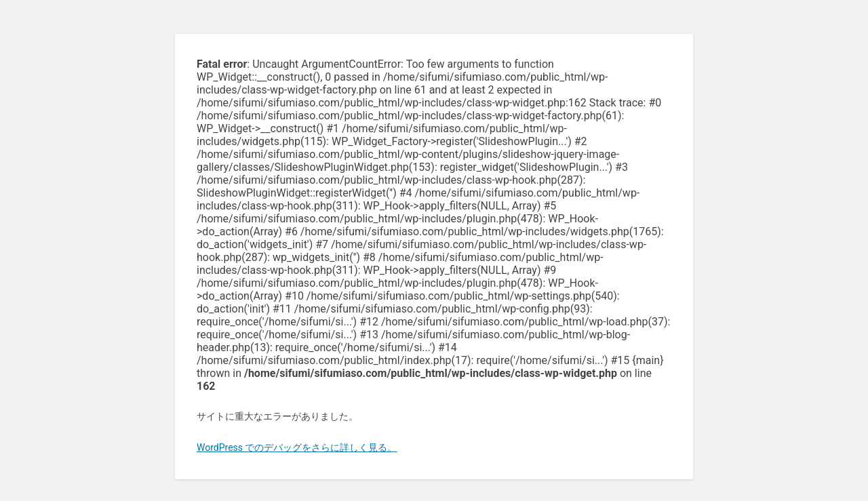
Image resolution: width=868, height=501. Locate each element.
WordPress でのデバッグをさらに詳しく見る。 (297, 447)
